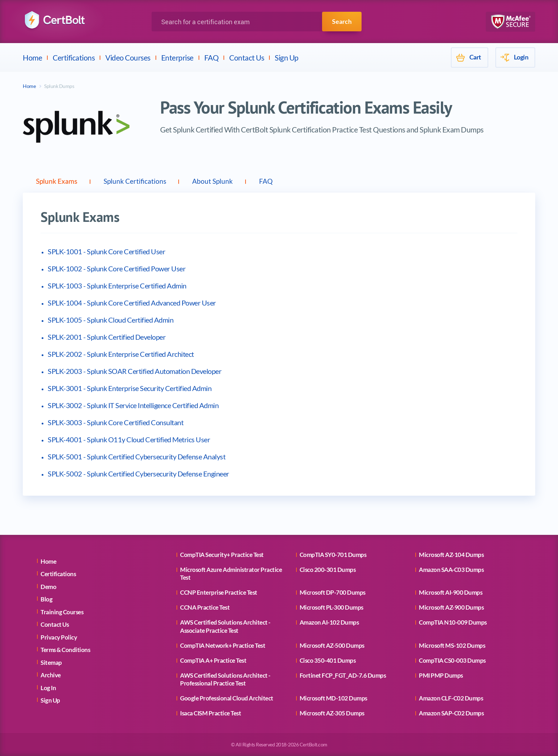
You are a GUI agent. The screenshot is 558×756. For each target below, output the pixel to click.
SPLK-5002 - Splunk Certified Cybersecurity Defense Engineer (138, 474)
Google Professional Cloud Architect (227, 698)
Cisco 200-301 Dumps (328, 570)
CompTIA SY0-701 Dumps (333, 555)
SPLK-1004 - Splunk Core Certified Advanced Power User (132, 303)
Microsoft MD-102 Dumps (333, 698)
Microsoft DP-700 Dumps (333, 593)
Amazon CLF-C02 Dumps (451, 698)
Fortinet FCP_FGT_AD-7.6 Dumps (343, 675)
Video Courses (128, 58)
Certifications (74, 58)
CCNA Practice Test (205, 608)
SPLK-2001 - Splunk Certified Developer (107, 337)
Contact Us (247, 58)
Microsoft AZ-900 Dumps (451, 608)
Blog (46, 599)
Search (342, 21)
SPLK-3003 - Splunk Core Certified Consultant (115, 422)
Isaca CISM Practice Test (210, 713)
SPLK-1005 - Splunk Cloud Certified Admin (110, 320)
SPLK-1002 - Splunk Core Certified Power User (117, 268)
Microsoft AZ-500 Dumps (332, 645)
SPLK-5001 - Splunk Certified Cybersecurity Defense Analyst (136, 457)
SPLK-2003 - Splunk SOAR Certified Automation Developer (135, 371)
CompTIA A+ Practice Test (213, 660)
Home (32, 58)
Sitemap (51, 663)
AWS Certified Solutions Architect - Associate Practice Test (225, 627)
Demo (48, 587)
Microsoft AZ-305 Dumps (332, 713)
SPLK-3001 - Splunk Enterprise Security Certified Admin (130, 388)
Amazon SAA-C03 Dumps (451, 570)
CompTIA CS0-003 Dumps (452, 660)
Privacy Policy (59, 637)
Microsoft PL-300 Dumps (331, 608)
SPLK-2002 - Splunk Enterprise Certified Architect (121, 354)
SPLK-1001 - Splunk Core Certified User (106, 251)
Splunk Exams (58, 181)
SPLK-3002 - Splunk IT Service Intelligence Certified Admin (133, 405)
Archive (51, 675)
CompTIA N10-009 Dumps (453, 623)
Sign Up (287, 58)
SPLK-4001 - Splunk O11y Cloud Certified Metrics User (129, 439)
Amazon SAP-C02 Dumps (451, 713)
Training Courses (62, 612)
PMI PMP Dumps (441, 675)
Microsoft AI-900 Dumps (451, 593)
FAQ (212, 58)
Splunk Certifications (140, 181)
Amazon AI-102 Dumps (329, 623)
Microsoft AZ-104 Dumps (451, 555)
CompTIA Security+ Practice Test (222, 555)
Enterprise (177, 58)
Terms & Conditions (65, 650)
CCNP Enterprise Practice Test (219, 593)
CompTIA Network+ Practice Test (223, 645)
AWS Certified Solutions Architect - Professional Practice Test (225, 679)
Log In (48, 688)
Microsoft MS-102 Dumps (452, 645)
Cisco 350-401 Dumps (328, 660)
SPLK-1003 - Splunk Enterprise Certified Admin (117, 286)
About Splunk (222, 181)
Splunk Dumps (59, 86)
